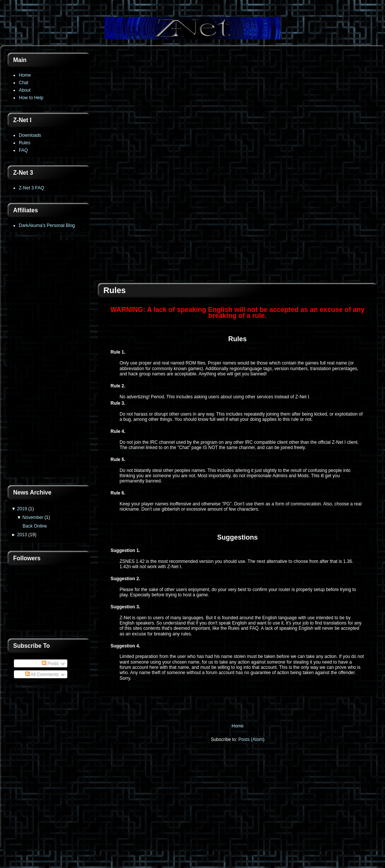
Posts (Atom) (251, 739)
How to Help (31, 98)
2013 (22, 535)
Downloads (30, 135)
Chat (23, 83)
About (25, 90)
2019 (22, 509)
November (33, 517)
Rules (25, 143)
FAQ (23, 150)
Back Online (35, 526)
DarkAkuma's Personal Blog (47, 225)
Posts (50, 664)
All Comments (42, 674)
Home (25, 75)
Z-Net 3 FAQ (31, 188)
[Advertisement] (49, 360)
